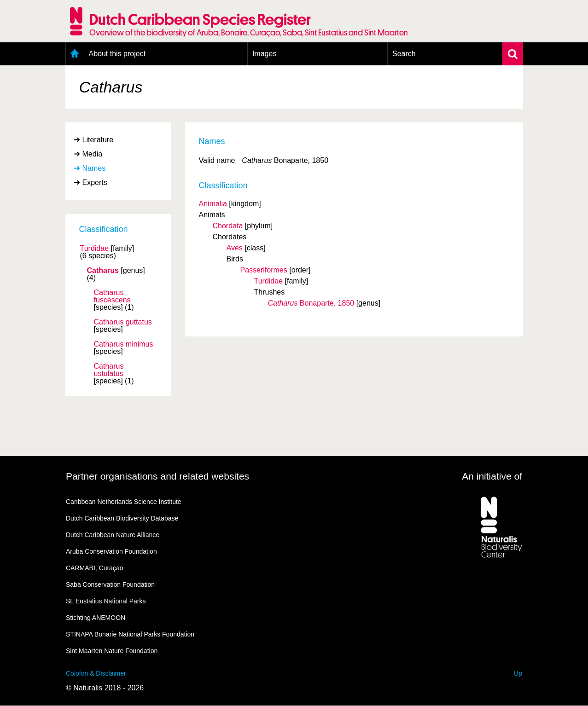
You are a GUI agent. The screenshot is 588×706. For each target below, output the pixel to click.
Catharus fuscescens (112, 296)
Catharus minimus (124, 344)
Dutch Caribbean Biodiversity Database (122, 518)
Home (75, 54)
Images (264, 54)
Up (518, 673)
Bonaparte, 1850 (311, 303)
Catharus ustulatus (109, 370)
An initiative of (492, 476)
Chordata (228, 226)
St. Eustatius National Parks (106, 601)
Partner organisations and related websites (157, 476)
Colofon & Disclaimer (96, 673)
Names (94, 168)
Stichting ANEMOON (96, 618)
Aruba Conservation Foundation (111, 551)
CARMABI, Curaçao (94, 568)
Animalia (213, 204)
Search (404, 54)
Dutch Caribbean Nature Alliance (113, 535)
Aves (235, 248)
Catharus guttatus (123, 322)
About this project (117, 54)
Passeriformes (264, 270)
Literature (98, 140)
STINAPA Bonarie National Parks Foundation (130, 634)
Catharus (103, 271)
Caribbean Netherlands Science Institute (124, 502)
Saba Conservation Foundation (110, 584)
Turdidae (95, 249)
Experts (95, 182)
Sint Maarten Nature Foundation (112, 651)
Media (93, 154)
